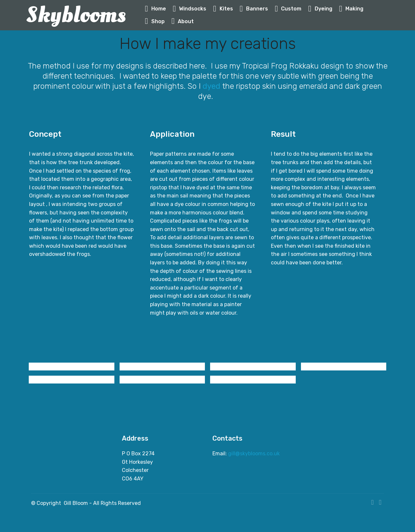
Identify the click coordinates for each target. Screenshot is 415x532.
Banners (254, 9)
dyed (212, 86)
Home (155, 9)
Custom (288, 9)
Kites (223, 9)
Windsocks (190, 9)
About (183, 21)
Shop (155, 21)
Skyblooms (76, 15)
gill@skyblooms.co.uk (255, 454)
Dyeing (320, 9)
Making (351, 9)
